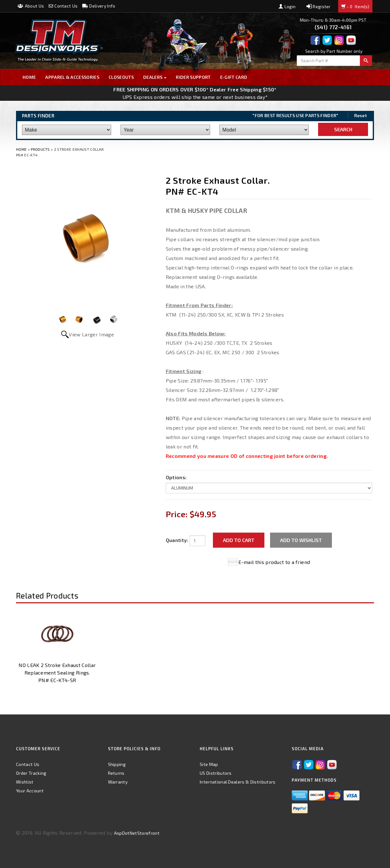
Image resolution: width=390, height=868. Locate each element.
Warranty (118, 782)
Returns (116, 773)
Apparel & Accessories (72, 77)
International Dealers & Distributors (238, 782)
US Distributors (216, 773)
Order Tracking (31, 773)
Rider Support (193, 77)
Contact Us (63, 6)
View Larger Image (91, 334)
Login (287, 6)
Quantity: (177, 540)
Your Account (30, 791)
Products (40, 149)
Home (29, 77)
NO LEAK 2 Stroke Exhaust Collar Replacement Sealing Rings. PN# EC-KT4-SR (57, 673)
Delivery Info (99, 6)
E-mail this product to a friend (274, 562)
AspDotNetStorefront (137, 833)
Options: (176, 477)
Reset (361, 115)
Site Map (209, 764)
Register (319, 6)
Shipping (117, 764)
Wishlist (25, 782)
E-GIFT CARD (234, 77)
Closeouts (121, 77)
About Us (31, 6)
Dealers (155, 77)
